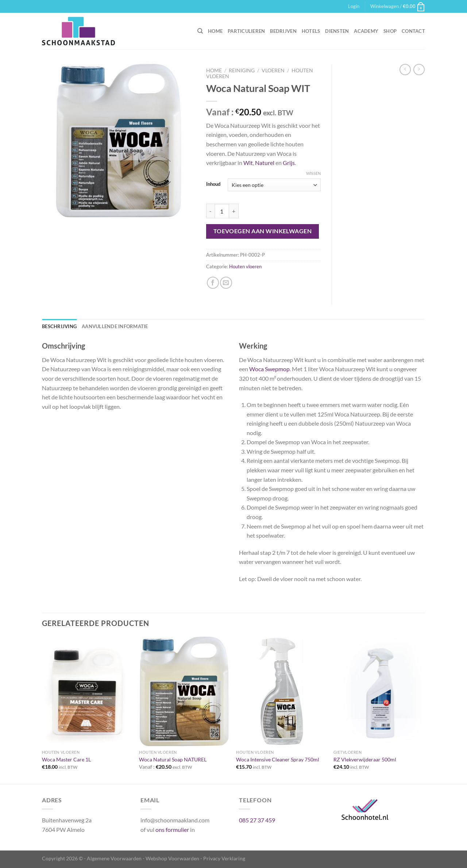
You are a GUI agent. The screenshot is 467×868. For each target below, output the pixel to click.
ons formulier (172, 829)
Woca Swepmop (269, 369)
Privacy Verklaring (224, 858)
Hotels (311, 31)
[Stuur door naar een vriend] (226, 283)
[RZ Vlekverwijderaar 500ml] (379, 691)
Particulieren (246, 31)
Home (215, 31)
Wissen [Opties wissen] (313, 173)
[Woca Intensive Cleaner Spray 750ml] (281, 691)
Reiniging (242, 70)
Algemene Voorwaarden (114, 858)
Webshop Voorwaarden (172, 858)
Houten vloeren (245, 266)
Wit (248, 163)
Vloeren (273, 70)
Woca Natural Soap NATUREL (173, 759)
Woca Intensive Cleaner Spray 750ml (278, 759)
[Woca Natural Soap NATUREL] (184, 691)
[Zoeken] (200, 31)
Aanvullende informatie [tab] (115, 326)
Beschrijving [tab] (59, 326)
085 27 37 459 (257, 820)
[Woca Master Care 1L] (87, 691)
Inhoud (213, 184)
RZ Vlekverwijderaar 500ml (365, 759)
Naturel (265, 163)
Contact (413, 31)
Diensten (337, 31)
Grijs (289, 163)
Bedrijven (283, 31)
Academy (366, 31)
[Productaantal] (222, 211)
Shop (390, 31)
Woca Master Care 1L (66, 759)
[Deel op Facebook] (213, 283)
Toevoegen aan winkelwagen (263, 231)
